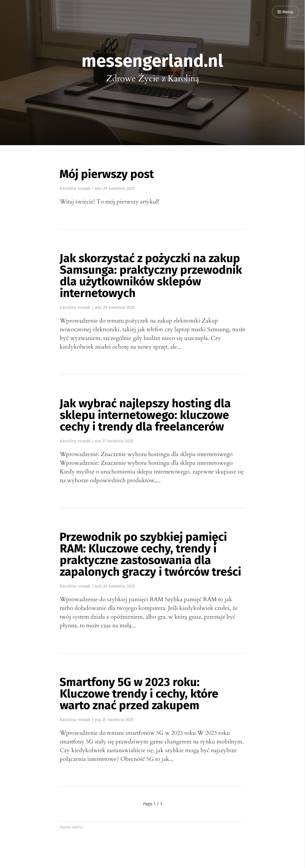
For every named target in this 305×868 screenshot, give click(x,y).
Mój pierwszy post (107, 174)
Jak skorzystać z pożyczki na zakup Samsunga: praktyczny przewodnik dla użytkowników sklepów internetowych (151, 276)
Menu (285, 12)
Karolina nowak (75, 188)
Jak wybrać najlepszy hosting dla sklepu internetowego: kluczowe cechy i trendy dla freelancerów (145, 415)
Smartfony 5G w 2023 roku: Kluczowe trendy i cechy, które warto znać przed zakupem (139, 694)
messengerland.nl (152, 61)
